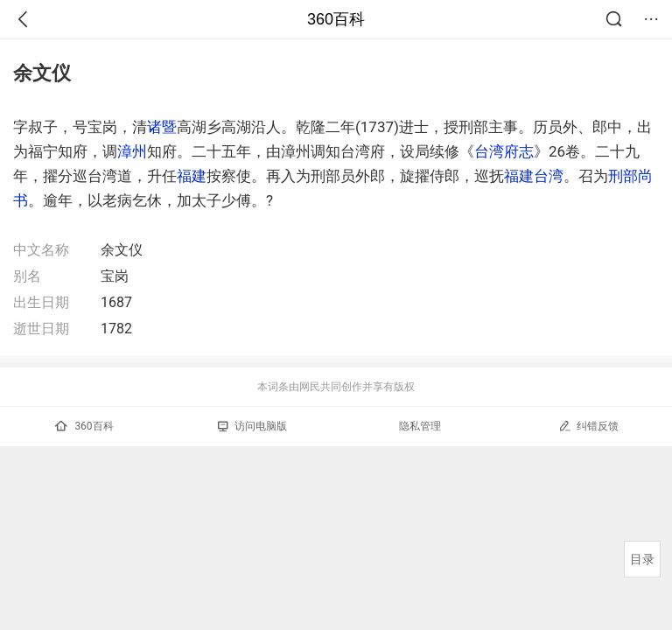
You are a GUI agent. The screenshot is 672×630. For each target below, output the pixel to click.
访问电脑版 (252, 426)
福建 (192, 176)
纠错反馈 (588, 426)
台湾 (549, 176)
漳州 (132, 151)
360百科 (336, 19)
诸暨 (162, 127)
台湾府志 (504, 151)
